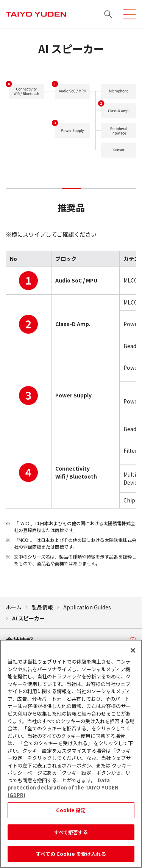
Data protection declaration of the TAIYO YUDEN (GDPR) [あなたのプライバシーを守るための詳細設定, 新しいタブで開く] (63, 791)
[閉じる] (133, 655)
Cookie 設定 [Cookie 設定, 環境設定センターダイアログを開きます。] (71, 814)
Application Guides (87, 607)
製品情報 (42, 607)
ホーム (14, 607)
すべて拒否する (71, 836)
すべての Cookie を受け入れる (71, 858)
